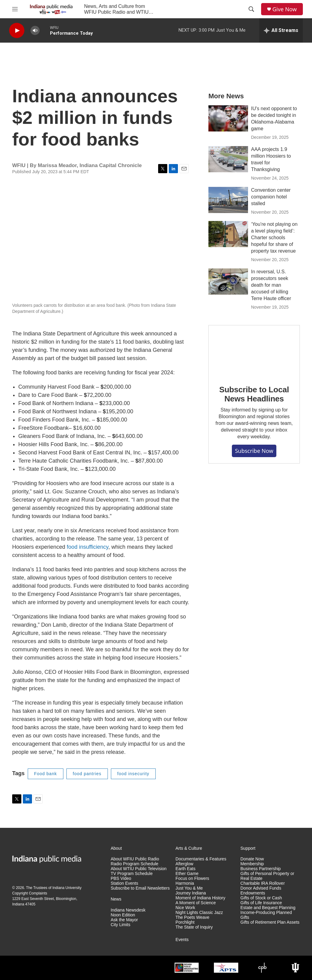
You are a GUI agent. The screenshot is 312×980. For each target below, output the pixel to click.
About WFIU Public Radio (135, 859)
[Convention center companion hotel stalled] (228, 200)
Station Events (124, 883)
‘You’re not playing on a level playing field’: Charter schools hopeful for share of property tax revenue (274, 238)
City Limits (121, 925)
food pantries (87, 774)
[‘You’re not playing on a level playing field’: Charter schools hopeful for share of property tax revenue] (228, 234)
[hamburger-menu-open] (15, 9)
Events (182, 940)
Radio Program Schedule (134, 864)
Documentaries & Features (201, 859)
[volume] (35, 31)
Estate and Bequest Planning (268, 908)
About (116, 848)
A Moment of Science (196, 903)
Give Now (285, 9)
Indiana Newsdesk (128, 910)
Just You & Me (189, 888)
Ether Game (187, 874)
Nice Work (185, 908)
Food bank (46, 774)
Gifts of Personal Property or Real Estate (267, 876)
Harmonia (185, 883)
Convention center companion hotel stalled (271, 197)
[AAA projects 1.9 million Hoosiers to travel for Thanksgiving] (228, 159)
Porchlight (185, 922)
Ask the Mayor (124, 920)
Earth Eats (185, 869)
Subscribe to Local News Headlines (254, 394)
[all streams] (281, 30)
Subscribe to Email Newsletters (140, 888)
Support (248, 848)
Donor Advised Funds (261, 888)
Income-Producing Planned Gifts (266, 915)
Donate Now (252, 859)
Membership (252, 864)
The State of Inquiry (194, 927)
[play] (17, 31)
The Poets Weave (192, 917)
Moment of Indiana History (200, 898)
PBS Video (121, 878)
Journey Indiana (191, 893)
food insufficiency (87, 547)
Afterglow (184, 864)
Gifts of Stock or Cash (261, 898)
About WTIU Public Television (138, 869)
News (116, 899)
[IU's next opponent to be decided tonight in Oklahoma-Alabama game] (228, 118)
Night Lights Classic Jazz (199, 913)
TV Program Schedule (132, 874)
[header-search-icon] (251, 9)
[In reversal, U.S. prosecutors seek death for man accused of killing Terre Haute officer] (228, 282)
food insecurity (133, 774)
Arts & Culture (189, 848)
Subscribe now (254, 451)
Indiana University (67, 888)
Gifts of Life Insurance (261, 903)
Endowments (253, 893)
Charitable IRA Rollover (263, 883)
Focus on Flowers (192, 878)
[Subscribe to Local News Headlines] (254, 351)
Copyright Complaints (30, 893)
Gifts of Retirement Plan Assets (270, 922)
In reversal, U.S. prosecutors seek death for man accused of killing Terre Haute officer (271, 285)
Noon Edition (123, 915)
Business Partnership (261, 869)
